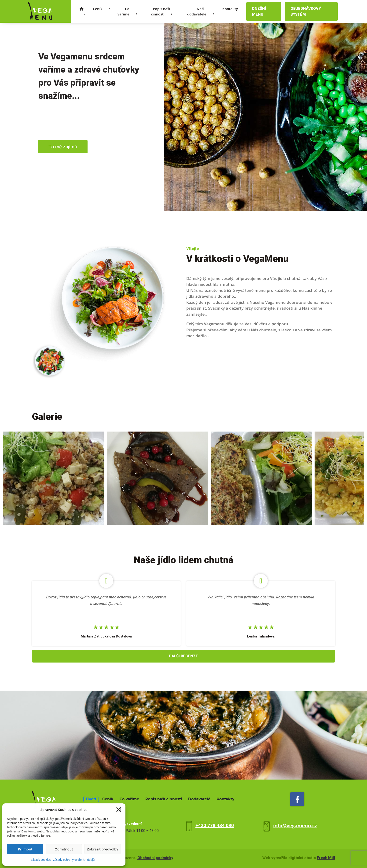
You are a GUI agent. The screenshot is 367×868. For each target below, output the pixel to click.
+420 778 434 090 (215, 825)
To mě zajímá (63, 147)
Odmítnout (64, 849)
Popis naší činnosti (161, 11)
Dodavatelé (199, 799)
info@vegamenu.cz (295, 826)
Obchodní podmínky (155, 858)
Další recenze (183, 656)
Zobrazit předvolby (103, 849)
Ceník (101, 9)
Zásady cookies (41, 860)
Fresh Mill (326, 858)
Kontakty (230, 9)
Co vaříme (127, 11)
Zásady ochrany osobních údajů (74, 860)
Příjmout (25, 849)
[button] (118, 809)
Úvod (91, 799)
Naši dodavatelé (201, 11)
